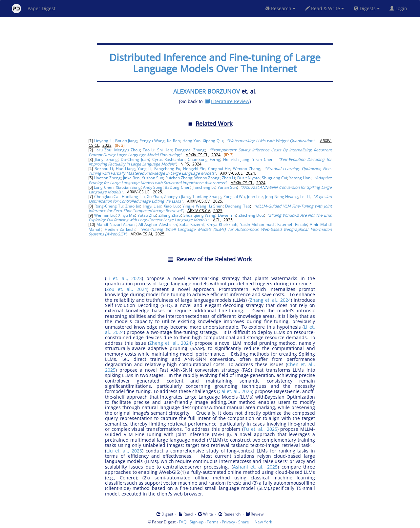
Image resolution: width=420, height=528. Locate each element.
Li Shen (216, 206)
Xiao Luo (172, 206)
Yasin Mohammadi (258, 224)
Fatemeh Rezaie (292, 224)
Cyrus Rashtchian (168, 159)
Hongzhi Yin (194, 169)
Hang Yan (191, 141)
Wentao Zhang (247, 169)
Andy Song (153, 187)
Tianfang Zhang (207, 197)
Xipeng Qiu (213, 141)
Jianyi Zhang (106, 159)
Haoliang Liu (133, 197)
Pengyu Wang (152, 141)
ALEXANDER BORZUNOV (207, 91)
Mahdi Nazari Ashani (116, 224)
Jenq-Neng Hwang (282, 197)
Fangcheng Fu (167, 169)
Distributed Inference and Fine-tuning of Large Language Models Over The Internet (215, 63)
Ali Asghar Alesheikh (158, 224)
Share (244, 522)
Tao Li (148, 150)
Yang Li (144, 169)
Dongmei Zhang (190, 150)
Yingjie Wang (194, 206)
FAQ (183, 522)
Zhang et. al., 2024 (270, 300)
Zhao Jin (133, 206)
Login (400, 8)
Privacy (228, 522)
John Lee (255, 197)
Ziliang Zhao (170, 215)
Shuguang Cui (274, 178)
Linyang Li (103, 141)
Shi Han (165, 150)
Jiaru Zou (103, 150)
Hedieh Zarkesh (120, 229)
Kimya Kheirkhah (222, 224)
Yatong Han (300, 178)
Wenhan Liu (105, 215)
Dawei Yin (227, 215)
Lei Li (305, 197)
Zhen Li (228, 178)
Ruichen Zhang (179, 178)
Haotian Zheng (107, 178)
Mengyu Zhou (127, 150)
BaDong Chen (177, 187)
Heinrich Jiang (236, 159)
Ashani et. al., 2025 (255, 467)
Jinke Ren (131, 178)
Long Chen (104, 187)
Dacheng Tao (237, 206)
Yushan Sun (152, 178)
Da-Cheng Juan (135, 159)
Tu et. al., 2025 (260, 429)
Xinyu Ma (127, 215)
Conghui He (219, 169)
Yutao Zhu (147, 215)
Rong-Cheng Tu (109, 206)
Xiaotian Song (128, 187)
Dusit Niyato (248, 178)
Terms (213, 522)
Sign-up (197, 522)
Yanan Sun (227, 187)
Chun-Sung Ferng (204, 159)
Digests (367, 8)
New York (263, 522)
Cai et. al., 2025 (235, 391)
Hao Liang (125, 169)
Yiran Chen (263, 159)
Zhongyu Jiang (177, 197)
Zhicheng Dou (251, 215)
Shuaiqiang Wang (199, 215)
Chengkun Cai (107, 197)
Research (280, 8)
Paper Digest (34, 9)
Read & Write (325, 8)
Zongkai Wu (234, 197)
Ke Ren (173, 141)
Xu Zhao (154, 197)
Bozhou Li (104, 169)
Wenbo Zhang (207, 178)
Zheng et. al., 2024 (170, 343)
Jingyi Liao (152, 206)
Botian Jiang (126, 141)
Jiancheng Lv (204, 187)
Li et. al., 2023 (124, 278)
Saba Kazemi (192, 224)
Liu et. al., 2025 (124, 451)
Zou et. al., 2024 (127, 289)
